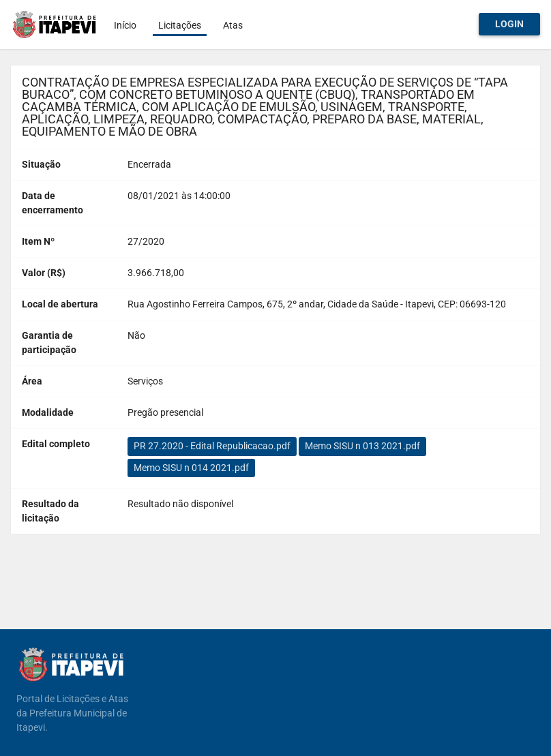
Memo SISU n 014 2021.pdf (191, 468)
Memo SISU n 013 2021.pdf (362, 446)
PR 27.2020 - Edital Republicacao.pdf (212, 446)
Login (509, 24)
